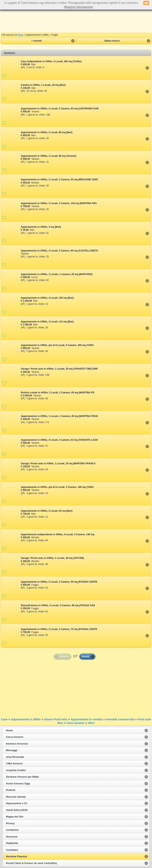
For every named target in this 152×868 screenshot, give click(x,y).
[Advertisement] (76, 22)
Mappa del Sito (15, 817)
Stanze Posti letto (56, 719)
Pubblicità (12, 843)
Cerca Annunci (15, 737)
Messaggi (12, 750)
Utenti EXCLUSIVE (17, 810)
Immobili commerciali (120, 719)
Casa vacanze (75, 723)
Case (20, 35)
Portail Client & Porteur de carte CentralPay (31, 863)
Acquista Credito (16, 770)
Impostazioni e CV (17, 803)
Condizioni (12, 830)
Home (9, 730)
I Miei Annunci (14, 764)
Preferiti (11, 790)
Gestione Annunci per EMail (22, 777)
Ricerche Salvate (16, 797)
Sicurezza (12, 837)
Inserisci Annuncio (17, 744)
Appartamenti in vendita (86, 719)
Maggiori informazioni (78, 7)
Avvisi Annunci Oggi (18, 784)
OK (146, 3)
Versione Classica (16, 857)
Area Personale (15, 757)
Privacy (10, 823)
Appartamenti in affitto (26, 719)
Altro (91, 723)
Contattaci (12, 850)
